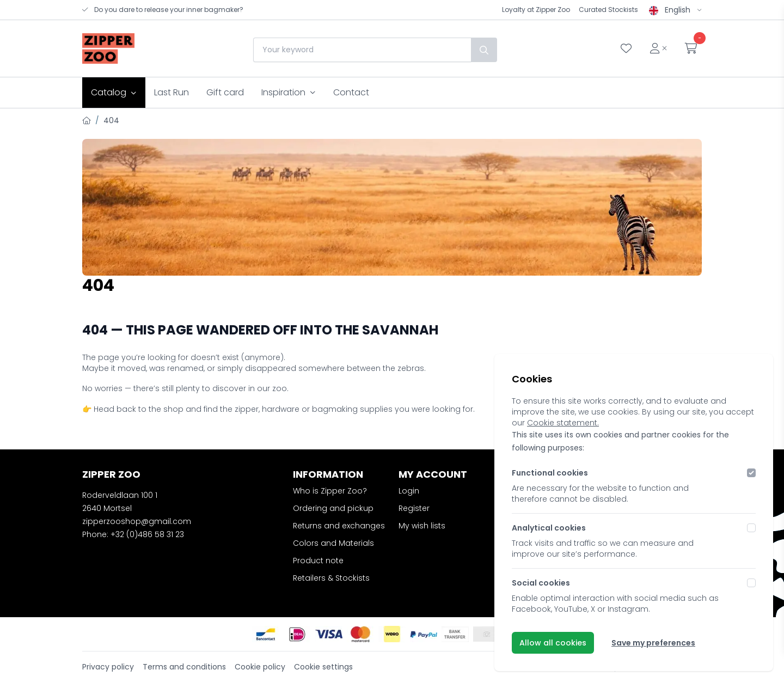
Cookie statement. (563, 423)
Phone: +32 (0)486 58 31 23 (133, 534)
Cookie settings (323, 667)
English (675, 10)
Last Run (171, 92)
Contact (351, 92)
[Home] (87, 120)
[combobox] (362, 50)
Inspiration (289, 92)
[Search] (483, 50)
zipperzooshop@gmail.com (137, 521)
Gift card (225, 92)
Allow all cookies (553, 643)
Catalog (114, 92)
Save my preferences (653, 643)
